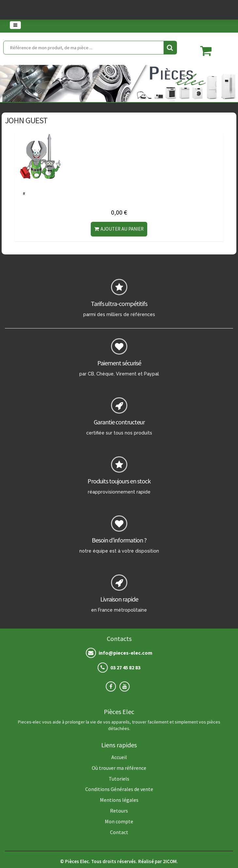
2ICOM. (170, 861)
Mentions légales (119, 800)
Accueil (119, 757)
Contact (119, 832)
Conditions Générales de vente (119, 789)
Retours (119, 811)
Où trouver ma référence (119, 768)
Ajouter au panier (119, 229)
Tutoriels (119, 779)
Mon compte (119, 821)
